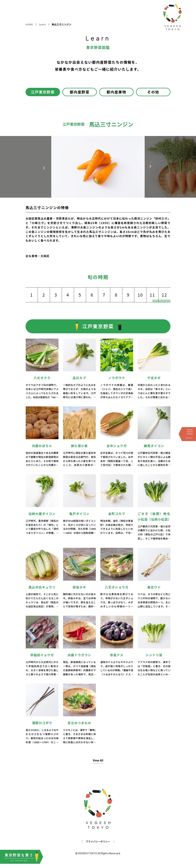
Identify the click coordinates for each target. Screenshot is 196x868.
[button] (150, 166)
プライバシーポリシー (98, 841)
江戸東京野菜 (43, 92)
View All (98, 760)
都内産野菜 (80, 92)
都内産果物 (116, 92)
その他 (153, 92)
